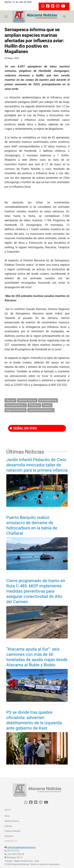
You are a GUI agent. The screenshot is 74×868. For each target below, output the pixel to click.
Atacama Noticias (27, 400)
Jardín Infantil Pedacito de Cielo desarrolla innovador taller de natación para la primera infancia (37, 465)
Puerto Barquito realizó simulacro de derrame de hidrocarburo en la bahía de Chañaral (32, 525)
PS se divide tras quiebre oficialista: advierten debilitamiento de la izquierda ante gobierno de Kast (34, 720)
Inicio (7, 816)
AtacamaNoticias (48, 400)
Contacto (9, 836)
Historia (8, 826)
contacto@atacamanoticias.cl (21, 847)
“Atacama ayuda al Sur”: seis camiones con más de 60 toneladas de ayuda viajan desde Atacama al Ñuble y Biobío (37, 657)
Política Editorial (12, 831)
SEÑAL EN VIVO (23, 428)
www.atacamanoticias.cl (41, 410)
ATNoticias (34, 405)
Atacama (10, 400)
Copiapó (47, 405)
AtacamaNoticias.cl (16, 405)
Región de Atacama (16, 410)
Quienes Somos (12, 821)
